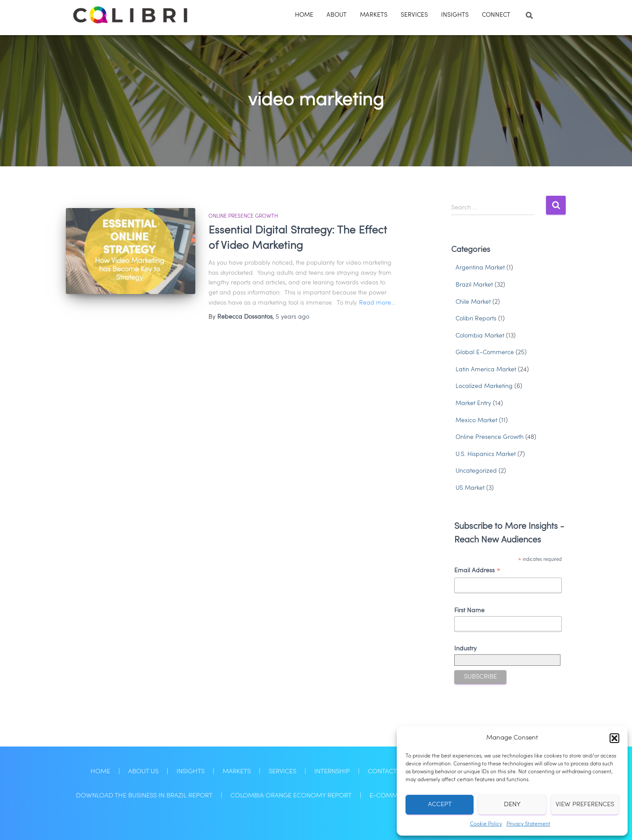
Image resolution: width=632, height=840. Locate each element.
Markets (374, 15)
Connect (496, 15)
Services (414, 15)
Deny (512, 805)
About (337, 15)
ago (293, 317)
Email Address (478, 572)
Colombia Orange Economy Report (291, 796)
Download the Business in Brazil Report (144, 796)
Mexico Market (476, 420)
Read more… (377, 303)
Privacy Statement (528, 824)
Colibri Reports (476, 319)
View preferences (585, 805)
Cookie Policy (486, 824)
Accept (440, 805)
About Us (143, 772)
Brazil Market (474, 285)
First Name (469, 610)
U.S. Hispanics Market (486, 454)
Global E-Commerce (485, 352)
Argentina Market (480, 268)
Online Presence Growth (243, 216)
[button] (614, 738)
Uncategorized (476, 471)
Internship (332, 772)
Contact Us (387, 772)
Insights (455, 15)
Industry (465, 649)
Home (304, 15)
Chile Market (473, 302)
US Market (470, 488)
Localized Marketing (484, 386)
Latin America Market (486, 370)
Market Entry (473, 403)
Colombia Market (480, 336)
